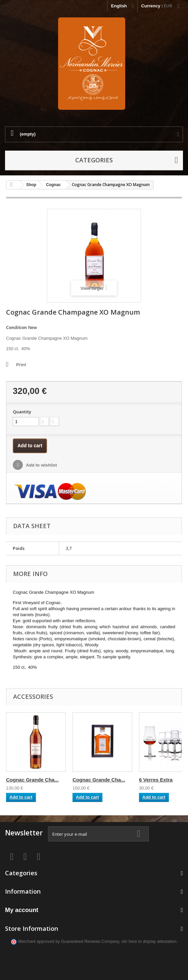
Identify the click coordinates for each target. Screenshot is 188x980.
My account (22, 910)
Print (21, 365)
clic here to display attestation (149, 942)
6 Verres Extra (156, 780)
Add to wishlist (41, 465)
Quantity (22, 412)
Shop (31, 185)
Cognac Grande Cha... (32, 780)
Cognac (53, 185)
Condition (16, 327)
